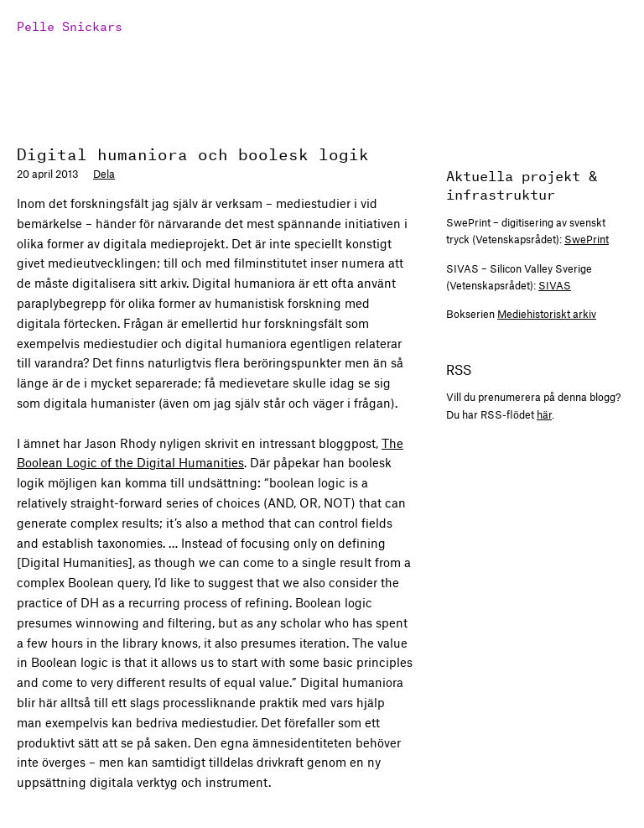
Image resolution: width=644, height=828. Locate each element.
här (544, 414)
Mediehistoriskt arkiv (547, 314)
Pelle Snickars (70, 25)
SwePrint (587, 239)
